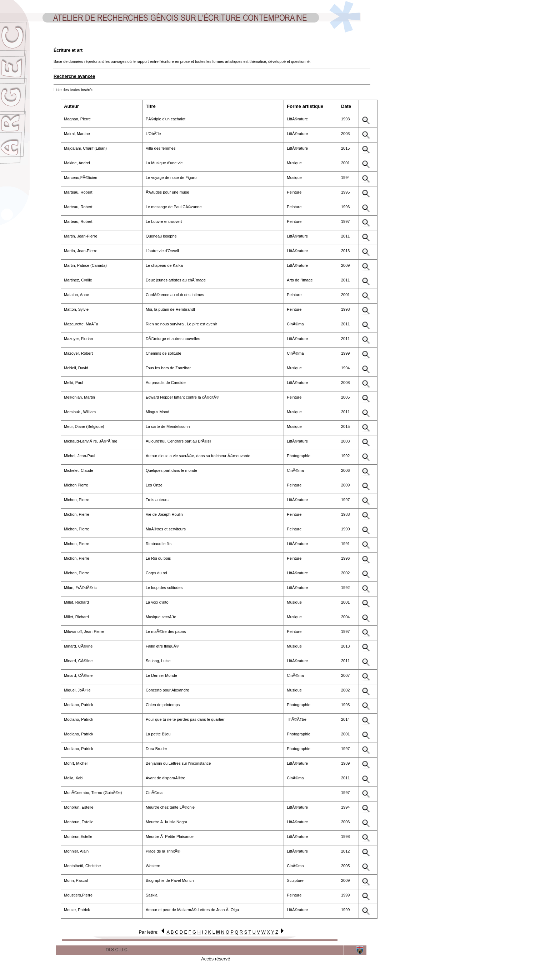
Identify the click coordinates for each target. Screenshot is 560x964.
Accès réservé (216, 959)
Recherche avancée (74, 76)
